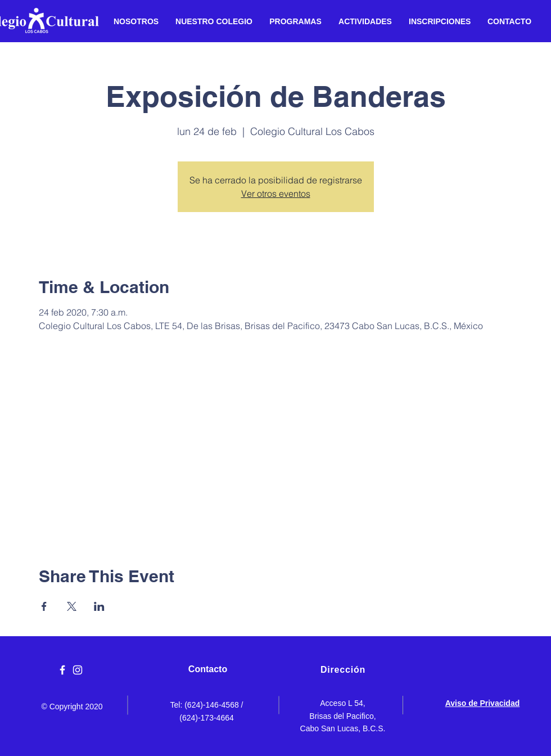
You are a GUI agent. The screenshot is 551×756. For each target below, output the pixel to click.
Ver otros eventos (276, 193)
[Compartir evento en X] (72, 606)
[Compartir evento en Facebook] (44, 606)
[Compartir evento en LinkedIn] (99, 606)
